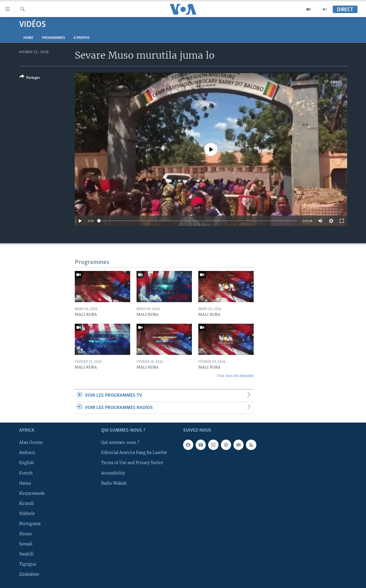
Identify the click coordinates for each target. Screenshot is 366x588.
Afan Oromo (31, 443)
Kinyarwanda (32, 493)
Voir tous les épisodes (235, 376)
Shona (25, 534)
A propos (81, 38)
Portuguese (30, 524)
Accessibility (113, 473)
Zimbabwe (29, 574)
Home (28, 38)
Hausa (25, 483)
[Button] (30, 78)
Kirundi (26, 504)
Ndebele (27, 514)
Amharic (27, 453)
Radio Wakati (114, 483)
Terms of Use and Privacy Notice (132, 463)
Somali (26, 544)
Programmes (53, 38)
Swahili (26, 554)
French (26, 473)
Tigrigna (28, 564)
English (27, 463)
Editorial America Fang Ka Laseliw (134, 453)
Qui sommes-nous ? (120, 443)
